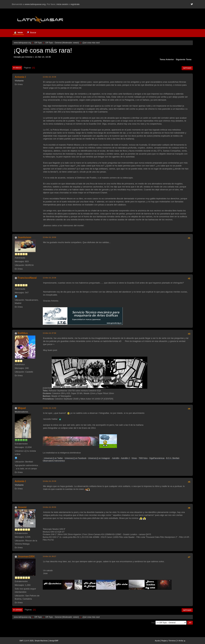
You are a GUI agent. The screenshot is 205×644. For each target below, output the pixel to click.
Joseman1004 (26, 556)
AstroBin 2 (125, 458)
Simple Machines (41, 641)
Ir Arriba (18, 610)
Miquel (22, 408)
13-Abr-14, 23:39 (49, 481)
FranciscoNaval (27, 278)
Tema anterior (167, 59)
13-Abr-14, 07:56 (49, 333)
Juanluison (24, 237)
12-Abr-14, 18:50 (49, 237)
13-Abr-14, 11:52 (49, 408)
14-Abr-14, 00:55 (49, 507)
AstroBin (116, 458)
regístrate (75, 4)
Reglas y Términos (169, 641)
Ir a (153, 623)
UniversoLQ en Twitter (53, 458)
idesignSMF (54, 641)
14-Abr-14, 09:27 (49, 556)
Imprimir (187, 68)
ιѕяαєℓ (76, 43)
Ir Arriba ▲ (181, 641)
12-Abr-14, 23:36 (49, 278)
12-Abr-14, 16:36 (49, 77)
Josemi (22, 507)
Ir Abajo (17, 68)
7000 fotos (143, 458)
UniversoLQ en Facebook (75, 458)
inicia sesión (62, 4)
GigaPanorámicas (157, 458)
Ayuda (157, 641)
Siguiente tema (184, 59)
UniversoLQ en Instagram (99, 458)
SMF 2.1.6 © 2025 (27, 641)
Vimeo (134, 458)
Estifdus (23, 333)
